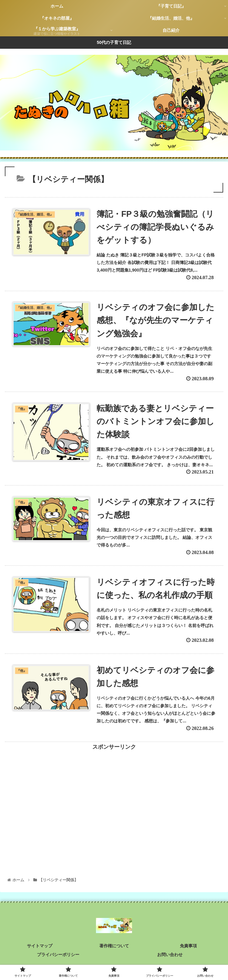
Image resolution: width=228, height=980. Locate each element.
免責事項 (188, 946)
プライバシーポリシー (58, 955)
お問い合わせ (170, 955)
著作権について (114, 946)
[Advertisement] (114, 794)
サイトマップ (40, 946)
